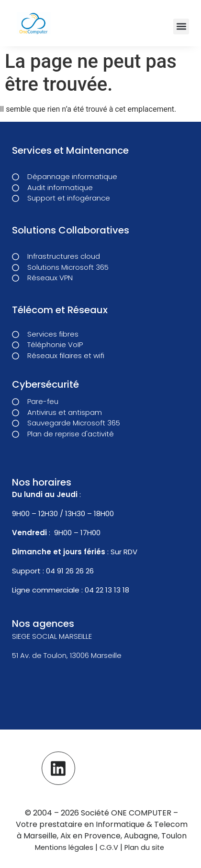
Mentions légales (64, 847)
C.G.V (110, 847)
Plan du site (144, 847)
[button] (181, 26)
